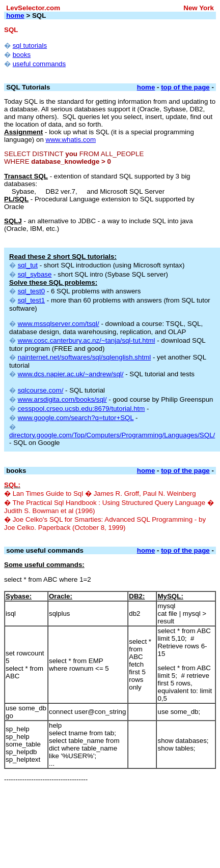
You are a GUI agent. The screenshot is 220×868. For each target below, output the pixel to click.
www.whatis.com (71, 140)
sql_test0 (31, 291)
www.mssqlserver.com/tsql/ (59, 324)
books (22, 55)
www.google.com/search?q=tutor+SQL (76, 418)
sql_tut (28, 265)
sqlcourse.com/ (41, 390)
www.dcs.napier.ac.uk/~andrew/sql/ (71, 374)
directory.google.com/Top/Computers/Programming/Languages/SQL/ (112, 435)
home (15, 16)
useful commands (39, 64)
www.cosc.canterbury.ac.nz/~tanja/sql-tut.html (87, 340)
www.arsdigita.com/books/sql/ (62, 399)
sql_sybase (35, 274)
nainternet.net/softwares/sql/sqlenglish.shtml (85, 357)
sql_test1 (31, 300)
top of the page (185, 87)
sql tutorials (30, 46)
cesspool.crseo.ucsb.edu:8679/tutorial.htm (81, 409)
